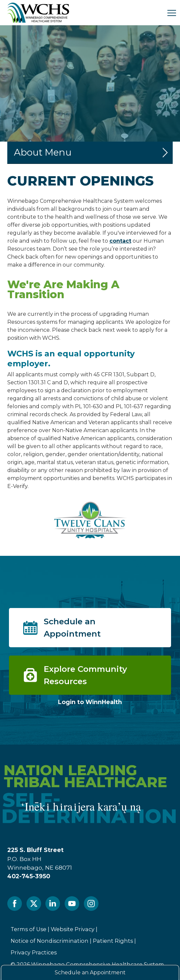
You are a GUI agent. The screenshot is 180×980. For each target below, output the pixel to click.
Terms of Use (29, 929)
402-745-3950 (29, 876)
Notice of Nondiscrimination (50, 941)
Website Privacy (73, 929)
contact (120, 241)
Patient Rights (113, 941)
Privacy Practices (34, 952)
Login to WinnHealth (90, 702)
